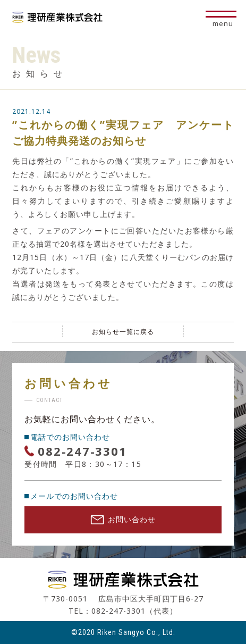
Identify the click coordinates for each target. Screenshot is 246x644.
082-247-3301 (82, 451)
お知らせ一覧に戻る (123, 332)
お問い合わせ (123, 519)
